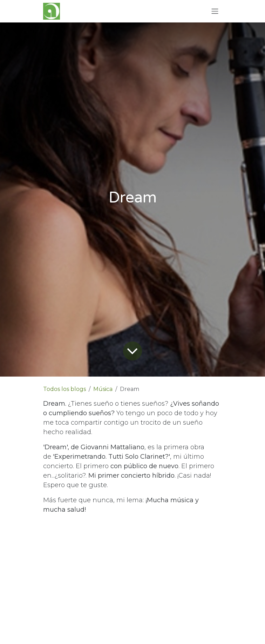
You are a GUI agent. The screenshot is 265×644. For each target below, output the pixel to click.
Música (103, 389)
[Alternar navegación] (215, 11)
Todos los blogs (64, 389)
